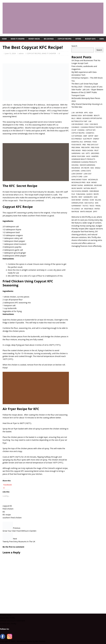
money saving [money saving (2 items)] (77, 185)
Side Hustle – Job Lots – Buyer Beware (87, 90)
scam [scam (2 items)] (92, 200)
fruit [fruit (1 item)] (96, 150)
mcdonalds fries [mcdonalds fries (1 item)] (78, 182)
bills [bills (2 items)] (73, 118)
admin (21, 53)
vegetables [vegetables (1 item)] (89, 209)
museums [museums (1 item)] (98, 185)
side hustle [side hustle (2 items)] (89, 203)
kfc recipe (7, 515)
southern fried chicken (12, 518)
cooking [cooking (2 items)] (81, 130)
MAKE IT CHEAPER (18, 39)
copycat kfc (7, 506)
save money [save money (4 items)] (76, 200)
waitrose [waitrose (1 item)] (75, 212)
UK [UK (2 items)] (82, 209)
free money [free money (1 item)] (76, 150)
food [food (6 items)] (95, 142)
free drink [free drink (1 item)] (76, 147)
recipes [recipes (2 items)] (74, 197)
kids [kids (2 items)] (92, 168)
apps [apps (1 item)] (86, 113)
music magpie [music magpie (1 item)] (77, 188)
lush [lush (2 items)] (85, 177)
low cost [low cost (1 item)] (87, 174)
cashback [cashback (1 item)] (75, 127)
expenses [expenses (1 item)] (88, 142)
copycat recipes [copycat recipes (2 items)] (78, 133)
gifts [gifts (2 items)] (88, 153)
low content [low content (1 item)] (77, 174)
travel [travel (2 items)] (98, 206)
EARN (102, 39)
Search (74, 46)
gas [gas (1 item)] (83, 153)
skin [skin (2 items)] (97, 203)
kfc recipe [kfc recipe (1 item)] (85, 168)
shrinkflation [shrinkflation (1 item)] (77, 203)
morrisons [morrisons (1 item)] (89, 185)
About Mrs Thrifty (7, 618)
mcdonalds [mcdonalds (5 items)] (93, 180)
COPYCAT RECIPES (64, 39)
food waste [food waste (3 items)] (76, 145)
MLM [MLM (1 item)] (88, 182)
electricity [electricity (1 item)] (88, 139)
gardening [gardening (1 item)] (76, 153)
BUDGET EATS (90, 39)
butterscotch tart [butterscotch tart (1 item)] (79, 121)
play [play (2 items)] (73, 194)
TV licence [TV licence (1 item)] (76, 209)
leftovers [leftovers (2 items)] (76, 171)
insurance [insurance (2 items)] (76, 168)
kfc (4, 512)
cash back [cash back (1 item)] (94, 124)
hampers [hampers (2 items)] (95, 156)
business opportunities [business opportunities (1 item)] (92, 118)
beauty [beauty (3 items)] (97, 116)
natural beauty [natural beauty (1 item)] (90, 188)
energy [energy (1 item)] (96, 139)
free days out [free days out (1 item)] (93, 145)
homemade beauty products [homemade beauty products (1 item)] (83, 159)
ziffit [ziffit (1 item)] (95, 212)
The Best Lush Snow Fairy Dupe (85, 84)
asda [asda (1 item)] (91, 113)
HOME (4, 39)
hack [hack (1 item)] (88, 156)
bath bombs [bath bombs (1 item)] (88, 116)
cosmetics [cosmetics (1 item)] (90, 133)
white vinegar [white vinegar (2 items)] (86, 212)
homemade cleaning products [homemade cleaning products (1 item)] (84, 162)
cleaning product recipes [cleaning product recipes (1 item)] (91, 127)
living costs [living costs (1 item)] (86, 171)
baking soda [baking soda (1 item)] (77, 116)
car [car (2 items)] (90, 121)
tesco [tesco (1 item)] (92, 206)
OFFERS (78, 39)
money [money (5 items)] (94, 182)
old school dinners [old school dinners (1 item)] (80, 191)
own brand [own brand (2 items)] (94, 191)
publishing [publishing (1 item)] (81, 194)
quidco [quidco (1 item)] (89, 194)
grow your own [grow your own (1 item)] (78, 156)
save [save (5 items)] (95, 197)
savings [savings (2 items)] (85, 200)
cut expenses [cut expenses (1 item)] (77, 136)
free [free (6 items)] (84, 145)
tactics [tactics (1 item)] (85, 206)
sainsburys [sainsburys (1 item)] (88, 197)
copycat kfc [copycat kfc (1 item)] (91, 130)
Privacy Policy (6, 615)
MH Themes (40, 641)
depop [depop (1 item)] (91, 136)
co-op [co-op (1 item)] (74, 130)
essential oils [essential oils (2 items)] (77, 142)
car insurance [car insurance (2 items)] (77, 124)
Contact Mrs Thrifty (8, 624)
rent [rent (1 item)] (80, 197)
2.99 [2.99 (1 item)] (73, 113)
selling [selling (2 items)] (98, 200)
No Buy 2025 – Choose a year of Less (87, 87)
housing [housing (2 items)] (75, 165)
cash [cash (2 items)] (86, 124)
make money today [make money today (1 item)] (79, 180)
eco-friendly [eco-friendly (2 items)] (77, 139)
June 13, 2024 (10, 53)
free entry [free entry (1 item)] (85, 147)
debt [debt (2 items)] (85, 136)
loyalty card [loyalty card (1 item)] (77, 177)
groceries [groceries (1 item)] (95, 153)
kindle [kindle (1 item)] (98, 168)
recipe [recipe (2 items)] (96, 194)
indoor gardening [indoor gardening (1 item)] (87, 165)
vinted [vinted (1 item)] (97, 209)
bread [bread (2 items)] (79, 118)
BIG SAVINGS (49, 39)
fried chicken (8, 509)
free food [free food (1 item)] (95, 147)
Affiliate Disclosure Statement (12, 621)
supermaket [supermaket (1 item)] (76, 206)
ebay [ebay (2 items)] (96, 136)
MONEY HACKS (34, 39)
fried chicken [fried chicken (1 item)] (88, 150)
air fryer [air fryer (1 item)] (79, 113)
